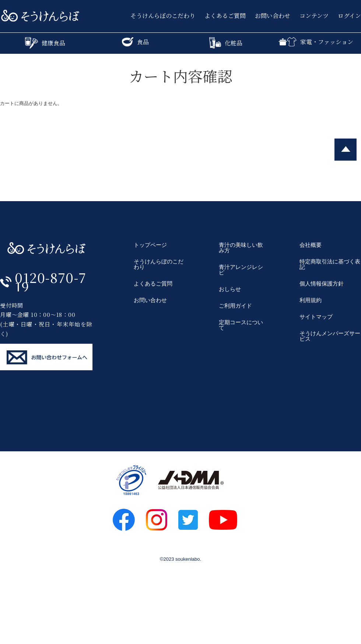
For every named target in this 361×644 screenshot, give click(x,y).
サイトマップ (316, 317)
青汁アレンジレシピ (241, 270)
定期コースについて (241, 325)
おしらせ (230, 289)
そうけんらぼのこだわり (163, 16)
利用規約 (311, 300)
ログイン (349, 16)
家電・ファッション (316, 42)
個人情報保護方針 (322, 283)
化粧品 (226, 43)
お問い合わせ (273, 16)
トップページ (150, 245)
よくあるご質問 (225, 16)
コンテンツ (314, 16)
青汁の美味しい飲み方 (241, 248)
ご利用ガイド (235, 306)
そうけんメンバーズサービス (330, 336)
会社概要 (311, 245)
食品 (135, 42)
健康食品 (45, 43)
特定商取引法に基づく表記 (330, 264)
